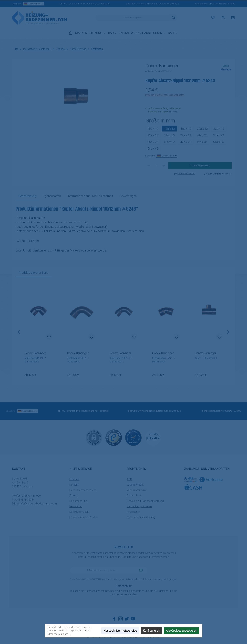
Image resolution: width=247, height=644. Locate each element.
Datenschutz (134, 496)
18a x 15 (186, 129)
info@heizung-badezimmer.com (38, 504)
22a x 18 (153, 135)
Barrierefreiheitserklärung (141, 517)
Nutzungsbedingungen (165, 579)
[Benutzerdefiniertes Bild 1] (114, 438)
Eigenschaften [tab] (52, 196)
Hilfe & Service (81, 469)
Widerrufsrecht (135, 485)
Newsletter (76, 506)
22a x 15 (219, 129)
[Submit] (141, 570)
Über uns (74, 479)
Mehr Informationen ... (59, 634)
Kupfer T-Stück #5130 (206, 358)
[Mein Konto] (223, 18)
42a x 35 (202, 142)
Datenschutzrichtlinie (139, 579)
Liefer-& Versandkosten (83, 490)
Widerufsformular (137, 490)
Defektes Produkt (79, 512)
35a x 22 (218, 135)
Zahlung (74, 496)
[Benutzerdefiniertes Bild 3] (153, 438)
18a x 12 (169, 129)
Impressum (133, 512)
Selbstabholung (78, 501)
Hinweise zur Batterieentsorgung (145, 501)
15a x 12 (153, 129)
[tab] (27, 196)
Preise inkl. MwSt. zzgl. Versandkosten (165, 95)
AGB (129, 479)
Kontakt (74, 485)
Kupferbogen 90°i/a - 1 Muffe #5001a (121, 360)
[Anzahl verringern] (149, 166)
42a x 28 (186, 142)
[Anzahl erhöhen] (164, 166)
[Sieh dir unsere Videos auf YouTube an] (133, 619)
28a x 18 (186, 135)
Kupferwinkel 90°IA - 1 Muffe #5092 (78, 360)
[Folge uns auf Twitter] (127, 619)
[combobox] (133, 18)
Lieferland (28, 4)
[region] (77, 98)
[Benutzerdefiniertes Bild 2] (133, 438)
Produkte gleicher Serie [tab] (34, 273)
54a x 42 (153, 148)
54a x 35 (218, 142)
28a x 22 (202, 135)
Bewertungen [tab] (128, 196)
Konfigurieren (151, 631)
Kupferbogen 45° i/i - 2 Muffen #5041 (164, 360)
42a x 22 (169, 142)
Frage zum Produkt (185, 174)
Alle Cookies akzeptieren (181, 631)
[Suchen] (174, 18)
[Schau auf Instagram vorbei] (120, 619)
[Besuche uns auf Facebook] (114, 619)
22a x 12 (202, 129)
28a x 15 (169, 135)
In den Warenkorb (200, 166)
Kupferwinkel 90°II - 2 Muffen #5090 (35, 360)
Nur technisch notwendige (120, 631)
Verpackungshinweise (139, 506)
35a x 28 (153, 142)
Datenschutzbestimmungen (100, 591)
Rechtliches (136, 469)
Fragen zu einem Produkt (84, 517)
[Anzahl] (156, 166)
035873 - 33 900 (227, 4)
